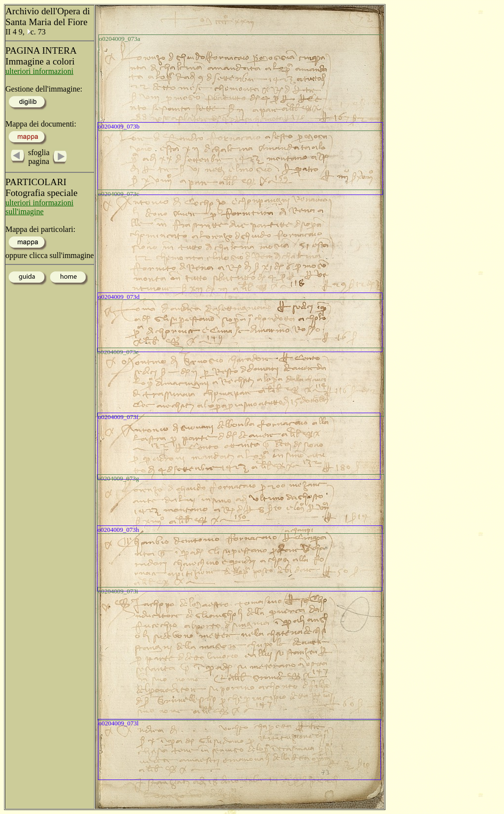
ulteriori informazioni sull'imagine (39, 207)
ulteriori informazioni (39, 71)
